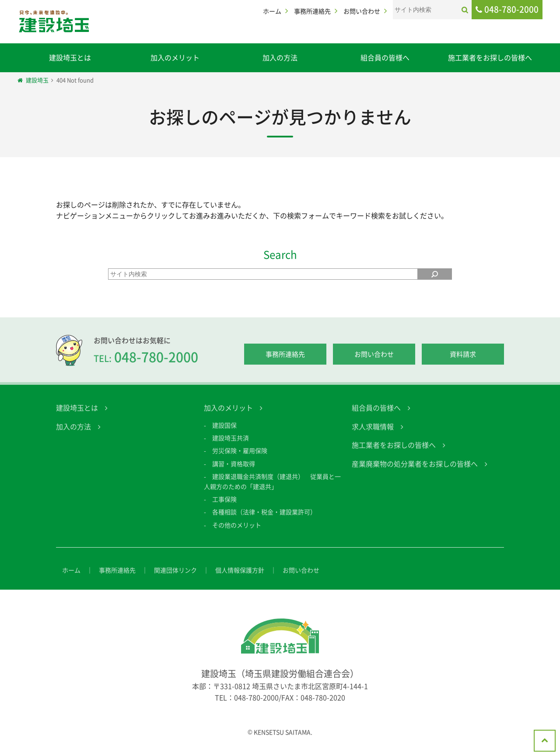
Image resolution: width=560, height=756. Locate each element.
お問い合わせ (362, 11)
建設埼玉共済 (231, 444)
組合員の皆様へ (385, 57)
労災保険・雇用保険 (240, 457)
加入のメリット (175, 57)
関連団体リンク (175, 577)
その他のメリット (237, 531)
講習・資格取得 (234, 470)
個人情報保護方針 (240, 577)
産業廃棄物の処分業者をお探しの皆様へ (415, 470)
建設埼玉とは (70, 57)
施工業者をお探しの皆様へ (490, 57)
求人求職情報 (373, 433)
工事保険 (224, 506)
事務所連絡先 (312, 11)
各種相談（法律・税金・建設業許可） (264, 518)
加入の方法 (280, 57)
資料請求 (463, 361)
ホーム (272, 11)
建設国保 (224, 432)
